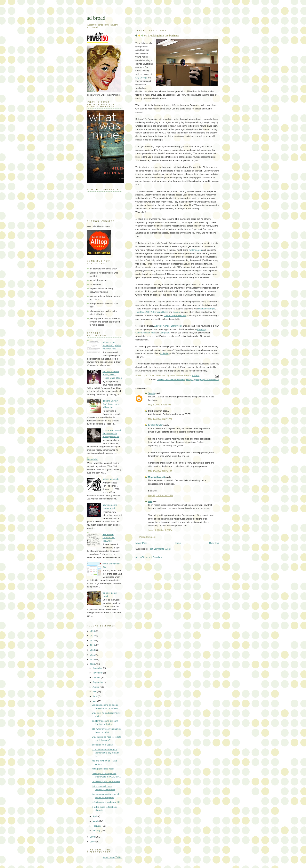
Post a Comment (147, 537)
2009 (93, 664)
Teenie (151, 393)
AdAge (166, 326)
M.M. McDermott (156, 477)
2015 (93, 636)
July (95, 692)
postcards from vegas (102, 745)
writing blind (92, 459)
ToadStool (140, 312)
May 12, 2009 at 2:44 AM (160, 419)
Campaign (164, 333)
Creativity (201, 329)
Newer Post (141, 543)
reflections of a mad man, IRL (106, 802)
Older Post (214, 543)
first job (190, 379)
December (98, 668)
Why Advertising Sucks (157, 312)
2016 (93, 631)
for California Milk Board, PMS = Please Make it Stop (112, 375)
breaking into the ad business (171, 379)
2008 (93, 837)
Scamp (176, 312)
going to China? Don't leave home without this (111, 404)
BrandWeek (176, 326)
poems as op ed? (111, 479)
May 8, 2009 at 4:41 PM (159, 405)
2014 (93, 641)
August (96, 687)
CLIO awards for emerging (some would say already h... (105, 753)
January (97, 831)
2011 (93, 655)
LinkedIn (165, 353)
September (98, 682)
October (97, 677)
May (95, 701)
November (98, 673)
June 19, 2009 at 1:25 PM (160, 530)
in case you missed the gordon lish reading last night (112, 433)
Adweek (158, 326)
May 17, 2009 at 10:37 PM (161, 495)
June (95, 696)
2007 (93, 842)
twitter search (195, 250)
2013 (93, 645)
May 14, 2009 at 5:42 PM (160, 471)
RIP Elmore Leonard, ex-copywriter (109, 538)
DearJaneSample (207, 309)
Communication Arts (145, 333)
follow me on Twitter (112, 857)
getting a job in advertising (207, 379)
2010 (93, 659)
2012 (93, 650)
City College (141, 78)
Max (150, 501)
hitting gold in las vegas (103, 769)
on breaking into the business (162, 36)
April (95, 816)
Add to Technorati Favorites (149, 557)
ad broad (96, 18)
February (97, 826)
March (96, 821)
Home (178, 543)
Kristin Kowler (155, 425)
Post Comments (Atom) (160, 549)
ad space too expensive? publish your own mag (112, 345)
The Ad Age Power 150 (175, 315)
